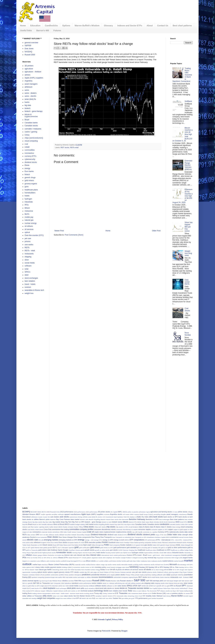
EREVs (127, 540)
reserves (167, 577)
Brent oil (57, 524)
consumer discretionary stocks (105, 529)
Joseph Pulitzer (126, 558)
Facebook (112, 542)
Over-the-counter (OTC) (34, 235)
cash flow (31, 527)
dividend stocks (31, 162)
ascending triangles (160, 514)
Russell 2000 (30, 55)
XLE (94, 598)
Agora (148, 512)
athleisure (29, 87)
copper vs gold (178, 529)
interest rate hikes (83, 555)
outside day (83, 572)
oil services (29, 229)
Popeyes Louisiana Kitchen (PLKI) (33, 575)
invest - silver (160, 555)
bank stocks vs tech (186, 517)
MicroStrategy (182, 565)
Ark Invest (126, 514)
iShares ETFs (63, 558)
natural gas (29, 220)
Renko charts (160, 577)
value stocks (68, 596)
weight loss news (61, 598)
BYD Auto (124, 524)
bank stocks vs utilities (31, 519)
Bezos (30, 522)
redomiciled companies (121, 577)
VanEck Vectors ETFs (109, 596)
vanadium (99, 596)
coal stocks (31, 529)
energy (27, 168)
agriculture (29, 69)
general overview (31, 43)
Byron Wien (131, 524)
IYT (80, 558)
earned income (184, 537)
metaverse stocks (149, 565)
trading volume (37, 593)
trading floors (27, 593)
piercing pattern (174, 572)
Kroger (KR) (179, 558)
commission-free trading (60, 529)
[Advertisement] (120, 10)
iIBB (165, 553)
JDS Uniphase (107, 558)
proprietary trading (150, 575)
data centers (31, 535)
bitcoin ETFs (133, 522)
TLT (158, 591)
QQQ (168, 575)
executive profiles (95, 542)
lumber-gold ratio (127, 561)
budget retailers (80, 524)
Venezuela (120, 596)
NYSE (107, 570)
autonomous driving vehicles (79, 517)
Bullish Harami (110, 524)
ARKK (132, 514)
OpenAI (190, 570)
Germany (173, 545)
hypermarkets (148, 553)
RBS (64, 577)
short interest (169, 583)
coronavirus (29, 153)
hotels (27, 196)
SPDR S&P (137, 586)
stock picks (71, 588)
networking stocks (58, 570)
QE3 (164, 575)
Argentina (28, 81)
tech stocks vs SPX (74, 591)
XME (100, 598)
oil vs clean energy (158, 570)
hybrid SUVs (127, 553)
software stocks (101, 586)
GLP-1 (55, 547)
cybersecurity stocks (177, 532)
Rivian (60, 581)
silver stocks (188, 583)
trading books (188, 591)
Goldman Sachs (57, 550)
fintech (27, 175)
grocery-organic (31, 184)
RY (133, 581)
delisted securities (65, 535)
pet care (28, 238)
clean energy (176, 527)
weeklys (34, 598)
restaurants (29, 254)
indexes (169, 553)
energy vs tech (119, 540)
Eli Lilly (41, 540)
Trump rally (98, 593)
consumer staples (144, 529)
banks (27, 102)
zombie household (157, 598)
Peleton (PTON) (109, 572)
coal (26, 144)
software (28, 266)
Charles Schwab (68, 527)
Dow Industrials (42, 537)
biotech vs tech (107, 522)
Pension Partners (120, 572)
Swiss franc (167, 588)
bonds (190, 522)
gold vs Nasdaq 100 (154, 548)
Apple (84, 514)
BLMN (162, 522)
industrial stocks (178, 553)
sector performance (85, 583)
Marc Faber (137, 561)
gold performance (120, 547)
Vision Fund (138, 596)
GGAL (178, 545)
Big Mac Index (47, 522)
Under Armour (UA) (159, 593)
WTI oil (79, 598)
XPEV (110, 598)
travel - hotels (30, 284)
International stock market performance (114, 555)
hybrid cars (119, 553)
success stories (143, 588)
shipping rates (149, 583)
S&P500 (28, 46)
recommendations (106, 577)
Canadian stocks (31, 126)
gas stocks (148, 545)
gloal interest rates (37, 548)
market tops (37, 565)
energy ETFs (98, 540)
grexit (82, 550)
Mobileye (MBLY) (67, 567)
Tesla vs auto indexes (139, 591)
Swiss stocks (175, 588)
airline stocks (183, 512)
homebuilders (30, 193)
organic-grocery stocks (61, 572)
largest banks (188, 558)
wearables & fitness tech (34, 290)
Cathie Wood (53, 527)
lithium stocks (91, 561)
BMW (178, 522)
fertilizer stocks (157, 542)
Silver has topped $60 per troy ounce (189, 227)
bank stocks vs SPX (171, 517)
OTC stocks (75, 572)
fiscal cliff (56, 545)
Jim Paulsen (117, 558)
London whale (103, 561)
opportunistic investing (30, 572)
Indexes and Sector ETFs (130, 26)
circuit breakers (133, 527)
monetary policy (100, 567)
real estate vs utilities (84, 577)
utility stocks (47, 596)
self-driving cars (120, 583)
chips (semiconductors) (34, 138)
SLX (64, 586)
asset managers (31, 84)
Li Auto (83, 561)
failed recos (120, 542)
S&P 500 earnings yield (154, 581)
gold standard (132, 547)
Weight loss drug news (188, 253)
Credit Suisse (72, 532)
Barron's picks (44, 519)
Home (23, 26)
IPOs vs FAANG (32, 558)
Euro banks (29, 171)
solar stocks (122, 586)
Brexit (62, 524)
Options (66, 26)
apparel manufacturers (72, 514)
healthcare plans (31, 190)
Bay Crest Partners (63, 519)
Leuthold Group (65, 561)
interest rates (96, 555)
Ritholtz (55, 581)
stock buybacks (49, 588)
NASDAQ (28, 52)
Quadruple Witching (177, 575)
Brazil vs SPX (37, 524)
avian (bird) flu (30, 99)
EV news (82, 542)
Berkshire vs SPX (152, 519)
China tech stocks (100, 527)
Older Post (156, 231)
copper (170, 529)
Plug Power (183, 572)
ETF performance (150, 540)
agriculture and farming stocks (161, 512)
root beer (71, 581)
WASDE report (188, 596)
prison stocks (120, 575)
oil (114, 570)
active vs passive (133, 512)
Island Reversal (74, 558)
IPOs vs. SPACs (52, 558)
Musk (127, 567)
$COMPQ (26, 512)
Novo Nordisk (188, 334)
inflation (29, 555)
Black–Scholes (154, 522)
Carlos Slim (184, 524)
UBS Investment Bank (135, 593)
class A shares (144, 527)
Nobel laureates (76, 570)
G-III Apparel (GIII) (138, 545)
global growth (48, 548)
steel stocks (35, 588)
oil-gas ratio (184, 570)
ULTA (150, 593)
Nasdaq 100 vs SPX (156, 567)
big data (28, 105)
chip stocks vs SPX (122, 527)
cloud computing (31, 141)
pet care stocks (141, 572)
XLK (97, 598)
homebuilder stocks (64, 553)
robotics (65, 581)
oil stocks (148, 570)
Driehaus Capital (160, 537)
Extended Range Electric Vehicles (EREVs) (188, 165)
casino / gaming (31, 132)
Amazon (32, 514)
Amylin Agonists (46, 514)
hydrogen (28, 199)
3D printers (29, 66)
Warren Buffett (177, 596)
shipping (28, 257)
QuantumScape (50, 577)
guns (27, 187)
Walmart (159, 596)
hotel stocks (101, 553)
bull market (90, 524)
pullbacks (160, 575)
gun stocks (114, 550)
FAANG (105, 542)
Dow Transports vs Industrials (122, 537)
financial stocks (182, 542)
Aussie (40, 517)
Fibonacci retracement (169, 542)
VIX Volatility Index (149, 596)
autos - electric (30, 96)
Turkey (105, 593)
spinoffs (159, 586)
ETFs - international (163, 540)
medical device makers (93, 565)
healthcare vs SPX (164, 550)
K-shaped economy (138, 558)
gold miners (29, 180)
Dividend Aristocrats (99, 535)
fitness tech (67, 545)
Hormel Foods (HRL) (89, 553)
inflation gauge (37, 555)
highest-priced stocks (49, 553)
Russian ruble (115, 581)
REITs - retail (30, 251)
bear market (75, 519)
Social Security (84, 586)
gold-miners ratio (44, 550)
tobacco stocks (165, 591)
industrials (29, 202)
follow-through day (98, 545)
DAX (37, 535)
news (66, 570)
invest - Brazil (142, 555)
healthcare (142, 550)
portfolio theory (64, 575)
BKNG (139, 522)
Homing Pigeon (77, 553)
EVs (86, 542)
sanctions (75, 583)
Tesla (130, 591)
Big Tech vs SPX (78, 522)
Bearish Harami (106, 519)
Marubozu (45, 565)
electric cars (33, 540)
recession (95, 577)
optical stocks (42, 572)
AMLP (38, 514)
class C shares (166, 527)
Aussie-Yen (46, 517)
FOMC (107, 545)
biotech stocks (117, 522)
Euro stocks (63, 542)
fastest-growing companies (143, 542)
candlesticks (164, 524)
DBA (47, 535)
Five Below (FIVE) (77, 545)
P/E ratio (90, 572)
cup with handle (137, 532)
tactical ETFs (30, 591)
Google (65, 550)
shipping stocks (160, 583)
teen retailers (30, 281)
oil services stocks (137, 570)
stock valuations (90, 588)
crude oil (90, 532)
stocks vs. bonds (113, 588)
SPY (184, 586)
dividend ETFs (122, 535)
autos (27, 90)
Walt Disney (167, 596)
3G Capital (114, 512)
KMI (173, 558)
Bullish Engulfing (99, 524)
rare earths (29, 245)
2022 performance (92, 512)
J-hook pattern (86, 558)
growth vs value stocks (102, 550)
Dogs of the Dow (161, 535)
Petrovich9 (106, 631)
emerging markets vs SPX (68, 540)
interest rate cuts (70, 555)
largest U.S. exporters (29, 561)
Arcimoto (107, 514)
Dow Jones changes (66, 537)
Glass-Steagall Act (187, 545)
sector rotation (97, 583)
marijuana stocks (156, 561)
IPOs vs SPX (42, 558)
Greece (78, 550)
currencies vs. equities (150, 532)
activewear (142, 512)
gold (76, 547)
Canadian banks (31, 123)
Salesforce (68, 583)
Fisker (61, 545)
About (150, 26)
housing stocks (110, 553)
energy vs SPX (108, 540)
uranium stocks (177, 593)
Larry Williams (41, 561)
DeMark (74, 535)
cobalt (27, 147)
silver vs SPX (35, 586)
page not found (98, 572)
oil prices (119, 570)
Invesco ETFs (132, 555)
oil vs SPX (176, 570)
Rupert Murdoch (87, 581)
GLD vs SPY (27, 548)
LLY (97, 561)
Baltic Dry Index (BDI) (145, 517)
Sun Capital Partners (156, 588)
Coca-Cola (47, 529)
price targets (111, 575)
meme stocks (117, 565)
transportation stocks (49, 593)
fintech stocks (48, 545)
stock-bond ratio (101, 588)
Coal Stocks (187, 309)
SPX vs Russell (176, 586)
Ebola (27, 165)
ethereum (37, 542)
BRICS (67, 524)
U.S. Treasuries (121, 593)
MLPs (27, 214)
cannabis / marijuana (33, 129)
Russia (108, 581)
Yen (120, 598)
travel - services (70, 593)
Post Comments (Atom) (74, 235)
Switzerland (183, 588)
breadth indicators (47, 524)
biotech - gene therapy (34, 111)
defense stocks (54, 535)
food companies (115, 545)
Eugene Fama (46, 542)
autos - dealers (31, 93)
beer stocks (115, 519)
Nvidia (103, 570)
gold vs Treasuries (32, 550)
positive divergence (75, 575)
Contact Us (163, 26)
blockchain (172, 522)
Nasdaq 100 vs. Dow (171, 567)
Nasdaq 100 (144, 567)
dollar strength (183, 535)
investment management (173, 555)
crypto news (99, 532)
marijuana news (146, 561)
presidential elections (99, 575)
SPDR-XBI (145, 586)
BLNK (166, 522)
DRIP (167, 537)
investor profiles (187, 555)
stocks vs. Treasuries (128, 588)
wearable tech (27, 598)
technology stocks (101, 591)
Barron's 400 (43, 30)
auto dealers (55, 517)
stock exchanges (31, 278)
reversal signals (33, 581)
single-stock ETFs (46, 586)
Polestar (190, 572)
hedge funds (189, 550)
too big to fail (175, 591)
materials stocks (80, 565)
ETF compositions (137, 540)
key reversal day (150, 558)
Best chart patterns (182, 26)
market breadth (179, 561)
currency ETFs (30, 156)
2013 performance (67, 512)
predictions (86, 575)
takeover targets (40, 591)
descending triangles (84, 535)
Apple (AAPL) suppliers (34, 78)
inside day (60, 555)
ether (32, 542)
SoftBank (188, 101)
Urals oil (169, 593)
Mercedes (124, 565)
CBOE (60, 527)
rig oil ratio (49, 581)
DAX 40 (42, 535)
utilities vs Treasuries (34, 596)
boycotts (25, 524)
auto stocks (64, 517)
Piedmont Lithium (163, 572)
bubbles (73, 524)
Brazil (27, 120)
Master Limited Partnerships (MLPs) (61, 565)
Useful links (26, 30)
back (115, 517)
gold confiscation (85, 548)
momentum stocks (79, 567)
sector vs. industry (108, 583)
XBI (87, 598)
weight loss (29, 293)
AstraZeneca (183, 514)
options (50, 572)
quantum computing (38, 577)
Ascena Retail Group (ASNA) (144, 514)
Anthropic (61, 514)
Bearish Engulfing (94, 519)
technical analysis (87, 591)
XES (90, 598)
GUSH (120, 550)
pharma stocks (152, 572)
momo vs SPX (90, 567)
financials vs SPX (37, 545)
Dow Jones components (82, 537)
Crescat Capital (81, 532)
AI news (175, 512)
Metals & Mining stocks (136, 565)
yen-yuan (131, 598)
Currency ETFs (163, 532)
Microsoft (173, 565)
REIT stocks (65, 147)
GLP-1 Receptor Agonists (66, 548)
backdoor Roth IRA (123, 517)
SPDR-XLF (152, 586)
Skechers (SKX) (57, 586)
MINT (33, 567)
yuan (150, 598)
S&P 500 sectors (184, 581)
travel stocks (80, 593)
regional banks (133, 577)
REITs (27, 248)
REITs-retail (74, 147)
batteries (53, 519)
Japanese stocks (97, 558)
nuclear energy (31, 223)
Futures (57, 30)
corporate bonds (47, 532)
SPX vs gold (166, 586)
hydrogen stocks (138, 553)
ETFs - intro (174, 540)
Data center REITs (187, 282)
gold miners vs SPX (107, 548)
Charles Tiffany (78, 527)
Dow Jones (29, 49)
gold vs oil (164, 548)
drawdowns (151, 537)
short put (177, 583)
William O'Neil (71, 598)
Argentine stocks (116, 514)
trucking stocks (89, 593)
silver (27, 260)
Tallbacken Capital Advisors (55, 591)
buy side (118, 524)
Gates (155, 545)
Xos (107, 598)
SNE (67, 586)
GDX (158, 545)
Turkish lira (111, 593)
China (27, 135)
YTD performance (141, 598)
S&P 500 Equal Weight (171, 581)
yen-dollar (125, 598)
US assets (187, 593)
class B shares (155, 527)
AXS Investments (108, 517)
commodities (30, 150)
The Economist (152, 591)
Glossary (108, 26)
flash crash (87, 545)
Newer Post (59, 231)
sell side (128, 583)
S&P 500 (140, 580)
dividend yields (149, 535)
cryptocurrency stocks (124, 532)
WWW (84, 598)
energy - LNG (89, 540)
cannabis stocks (175, 524)
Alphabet (26, 514)
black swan (146, 522)
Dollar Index (172, 535)
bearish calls (84, 519)
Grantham (72, 550)
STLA (41, 588)
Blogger (124, 631)
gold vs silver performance (177, 547)
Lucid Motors (113, 561)
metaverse (29, 211)
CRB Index (63, 532)
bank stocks (158, 517)
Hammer (126, 550)
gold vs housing (142, 548)
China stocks (89, 527)
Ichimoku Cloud (158, 553)
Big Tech (69, 522)
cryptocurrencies (110, 532)
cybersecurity (30, 159)
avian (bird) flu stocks (95, 517)
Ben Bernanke (124, 519)
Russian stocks (125, 581)
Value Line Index (58, 596)
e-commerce (174, 537)
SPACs (27, 272)
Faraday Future (129, 542)
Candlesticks (51, 26)
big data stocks (37, 522)
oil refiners (29, 226)
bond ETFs (184, 522)
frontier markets (126, 545)
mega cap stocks (106, 565)
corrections (56, 532)
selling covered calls (137, 583)
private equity (139, 575)
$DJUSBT (34, 512)
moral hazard (111, 567)
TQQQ (181, 591)
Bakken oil (133, 517)
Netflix (49, 570)
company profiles (87, 529)
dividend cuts (112, 535)
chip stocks (111, 527)
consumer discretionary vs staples (127, 529)
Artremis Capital (104, 619)
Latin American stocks (53, 561)
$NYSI (44, 512)
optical (27, 232)
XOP (104, 598)
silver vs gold (27, 586)
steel (27, 275)
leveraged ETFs (76, 561)
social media (30, 263)
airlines (27, 75)
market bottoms (168, 561)
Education (35, 26)
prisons (28, 241)
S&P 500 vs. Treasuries (41, 583)
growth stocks (89, 550)
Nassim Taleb (34, 570)
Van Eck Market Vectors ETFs (84, 596)
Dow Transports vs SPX (139, 537)
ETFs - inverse (183, 540)
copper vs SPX (188, 529)
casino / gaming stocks (41, 527)
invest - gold (152, 555)
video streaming (129, 596)
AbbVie (125, 512)
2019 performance (80, 512)
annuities (54, 514)
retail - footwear (184, 577)
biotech (28, 108)
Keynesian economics (164, 558)
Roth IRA (78, 581)
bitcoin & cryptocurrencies (31, 116)
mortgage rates (120, 567)
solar (27, 269)
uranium (28, 287)
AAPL (120, 512)
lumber (119, 561)
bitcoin (126, 522)
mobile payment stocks (53, 567)
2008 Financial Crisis (53, 512)
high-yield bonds (36, 553)
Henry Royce (27, 553)
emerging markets (51, 540)
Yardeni (115, 598)
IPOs (27, 205)
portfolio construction (52, 575)
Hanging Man (133, 550)
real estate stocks (71, 577)
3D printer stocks (104, 512)
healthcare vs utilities (178, 550)
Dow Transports (106, 537)
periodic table (131, 572)
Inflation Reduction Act (50, 555)
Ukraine (145, 593)
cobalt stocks (39, 529)
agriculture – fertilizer (33, 72)
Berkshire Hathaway (137, 519)
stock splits (80, 588)
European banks (73, 542)
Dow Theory (96, 537)
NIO (69, 570)
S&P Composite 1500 (57, 583)
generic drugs (30, 178)
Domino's (33, 537)
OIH (111, 570)
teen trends (123, 591)
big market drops (59, 522)
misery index (40, 567)
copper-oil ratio (27, 532)
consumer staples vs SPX (159, 529)
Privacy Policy (130, 575)
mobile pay (29, 217)
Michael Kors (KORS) (162, 565)
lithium (27, 208)
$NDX (39, 512)
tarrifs (66, 591)
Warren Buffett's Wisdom (87, 26)
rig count (42, 581)
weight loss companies (46, 598)
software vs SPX (112, 586)
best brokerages (164, 519)
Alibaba (190, 512)
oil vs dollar (168, 570)
